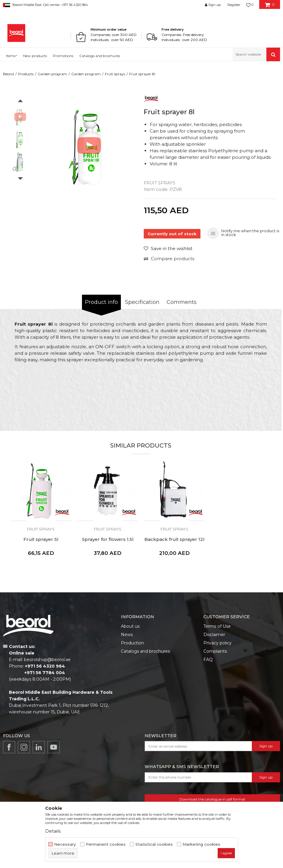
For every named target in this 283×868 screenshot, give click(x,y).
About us (130, 626)
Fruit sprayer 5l (41, 539)
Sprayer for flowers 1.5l (108, 539)
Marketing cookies (201, 844)
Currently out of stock (172, 234)
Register (234, 5)
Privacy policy (218, 643)
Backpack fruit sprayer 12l (174, 539)
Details (53, 831)
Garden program (52, 74)
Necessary (65, 844)
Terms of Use (217, 626)
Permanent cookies (106, 844)
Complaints (215, 651)
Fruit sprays (115, 74)
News (127, 635)
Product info (101, 302)
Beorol (8, 74)
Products (26, 74)
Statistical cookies (154, 844)
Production (132, 643)
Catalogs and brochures (145, 651)
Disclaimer (214, 635)
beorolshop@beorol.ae (47, 660)
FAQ (208, 660)
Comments (182, 302)
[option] (20, 117)
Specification (142, 302)
